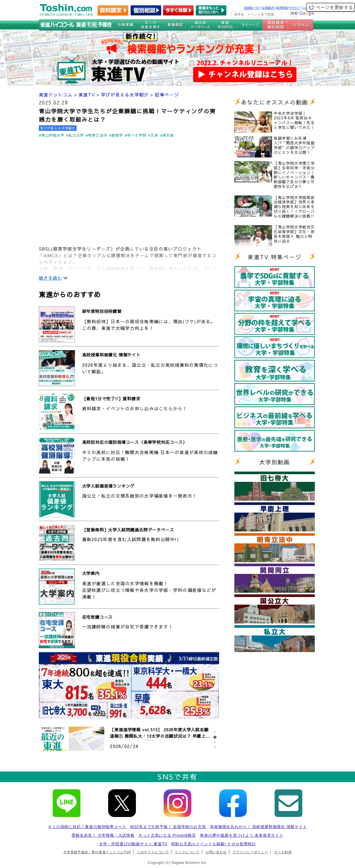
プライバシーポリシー (250, 852)
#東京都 (167, 135)
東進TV (87, 95)
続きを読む (50, 278)
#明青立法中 (97, 135)
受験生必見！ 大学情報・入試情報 (103, 835)
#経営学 (116, 135)
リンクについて (187, 852)
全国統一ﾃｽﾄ (252, 8)
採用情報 (282, 8)
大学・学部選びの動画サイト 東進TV (133, 844)
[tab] (215, 732)
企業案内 (268, 8)
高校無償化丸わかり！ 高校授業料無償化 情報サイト (258, 827)
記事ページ (167, 95)
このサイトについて (153, 852)
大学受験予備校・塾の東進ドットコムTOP (97, 852)
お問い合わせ (216, 852)
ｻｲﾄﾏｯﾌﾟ (295, 8)
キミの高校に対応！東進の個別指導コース (87, 827)
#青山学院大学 (52, 135)
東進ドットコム (56, 95)
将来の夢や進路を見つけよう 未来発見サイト (242, 835)
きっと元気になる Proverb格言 (167, 835)
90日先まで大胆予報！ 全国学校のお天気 (168, 827)
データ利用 (283, 852)
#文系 (153, 135)
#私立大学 (75, 135)
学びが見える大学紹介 (125, 95)
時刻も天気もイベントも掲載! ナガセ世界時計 (214, 844)
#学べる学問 (136, 135)
